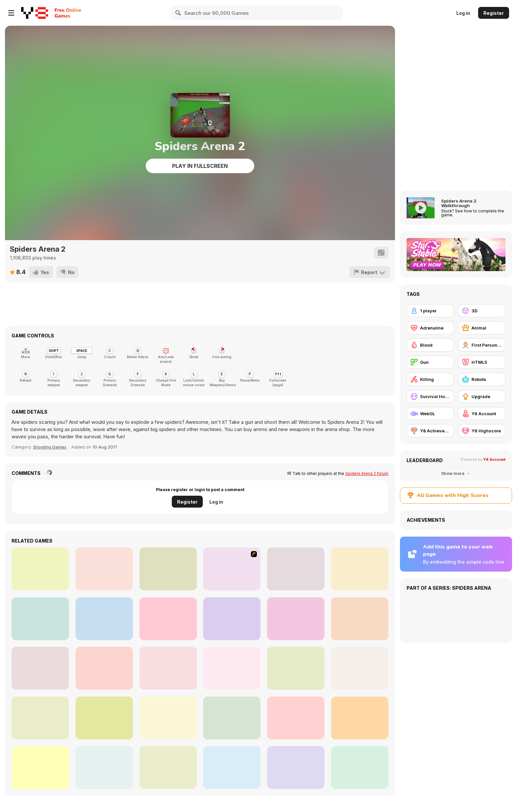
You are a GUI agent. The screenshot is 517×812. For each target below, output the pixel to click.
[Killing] (430, 379)
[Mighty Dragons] (168, 569)
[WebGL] (430, 414)
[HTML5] (482, 362)
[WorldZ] (360, 569)
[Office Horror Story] (232, 668)
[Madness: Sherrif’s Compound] (40, 767)
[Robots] (482, 379)
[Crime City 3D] (104, 569)
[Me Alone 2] (104, 619)
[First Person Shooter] (482, 345)
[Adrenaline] (430, 328)
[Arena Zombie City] (232, 619)
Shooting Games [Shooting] (50, 447)
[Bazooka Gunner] (232, 767)
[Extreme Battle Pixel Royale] (168, 767)
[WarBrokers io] (360, 619)
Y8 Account (494, 459)
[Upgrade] (482, 396)
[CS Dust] (40, 668)
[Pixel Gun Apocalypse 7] (360, 668)
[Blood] (430, 345)
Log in (463, 13)
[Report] (370, 272)
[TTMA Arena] (296, 569)
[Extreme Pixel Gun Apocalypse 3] (104, 718)
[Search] (178, 13)
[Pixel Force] (168, 668)
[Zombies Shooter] (104, 668)
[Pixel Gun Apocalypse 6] (232, 718)
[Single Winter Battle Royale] (360, 767)
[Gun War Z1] (104, 767)
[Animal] (482, 328)
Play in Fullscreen (200, 166)
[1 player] (430, 311)
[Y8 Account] (482, 414)
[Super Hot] (40, 569)
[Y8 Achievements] (430, 431)
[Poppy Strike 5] (296, 718)
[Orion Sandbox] (232, 569)
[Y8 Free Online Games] (35, 13)
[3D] (482, 311)
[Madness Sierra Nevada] (296, 619)
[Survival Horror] (430, 396)
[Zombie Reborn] (40, 619)
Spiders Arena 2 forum (367, 473)
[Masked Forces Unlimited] (168, 619)
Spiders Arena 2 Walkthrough (459, 203)
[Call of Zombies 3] (168, 718)
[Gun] (430, 362)
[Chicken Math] (296, 668)
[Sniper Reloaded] (296, 767)
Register (494, 13)
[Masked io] (360, 718)
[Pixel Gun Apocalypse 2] (40, 718)
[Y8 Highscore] (482, 431)
